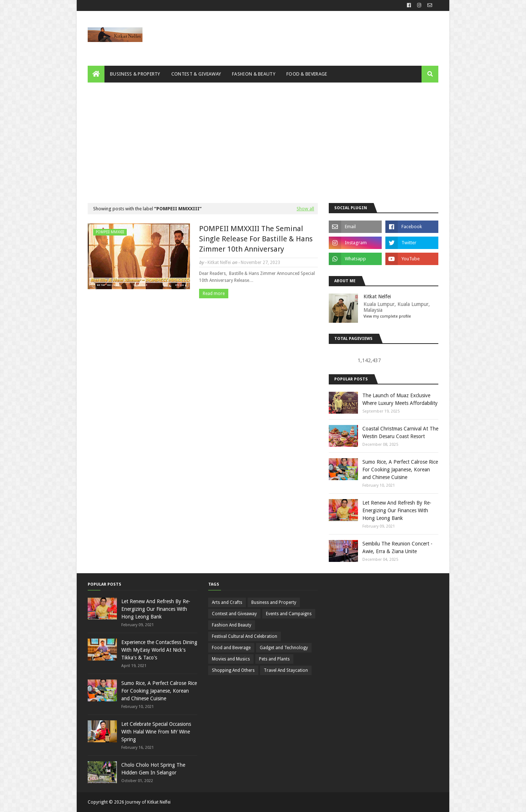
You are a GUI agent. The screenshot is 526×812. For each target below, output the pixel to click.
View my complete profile (387, 316)
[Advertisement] (263, 137)
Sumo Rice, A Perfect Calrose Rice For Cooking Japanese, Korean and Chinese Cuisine (400, 470)
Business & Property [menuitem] (135, 74)
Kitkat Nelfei (219, 263)
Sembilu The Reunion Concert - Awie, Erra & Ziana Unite (397, 547)
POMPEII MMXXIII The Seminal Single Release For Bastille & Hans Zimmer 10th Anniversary (256, 239)
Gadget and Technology (284, 648)
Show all (305, 209)
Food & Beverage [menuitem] (307, 74)
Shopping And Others (233, 670)
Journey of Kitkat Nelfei (148, 802)
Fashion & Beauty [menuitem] (254, 74)
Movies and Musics (231, 659)
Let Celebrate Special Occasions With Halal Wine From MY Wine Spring (156, 732)
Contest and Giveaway (234, 614)
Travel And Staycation (286, 670)
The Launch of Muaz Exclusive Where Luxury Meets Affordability (400, 399)
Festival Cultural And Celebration (245, 636)
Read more (214, 294)
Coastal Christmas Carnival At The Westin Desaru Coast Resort (400, 432)
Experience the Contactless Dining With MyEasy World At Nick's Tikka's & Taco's (159, 650)
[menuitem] (96, 74)
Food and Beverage (231, 648)
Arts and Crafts (227, 602)
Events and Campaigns (289, 614)
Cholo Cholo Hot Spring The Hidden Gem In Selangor (153, 769)
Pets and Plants (274, 659)
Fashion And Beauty (232, 625)
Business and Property (274, 602)
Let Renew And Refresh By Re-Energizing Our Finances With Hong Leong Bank (397, 510)
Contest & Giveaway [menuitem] (196, 74)
